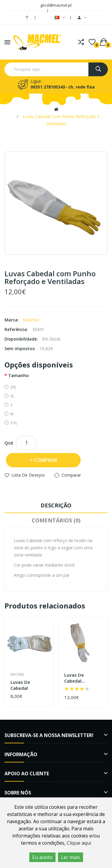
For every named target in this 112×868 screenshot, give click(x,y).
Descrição (56, 505)
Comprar (45, 460)
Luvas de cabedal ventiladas (76, 678)
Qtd (9, 443)
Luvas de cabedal (20, 685)
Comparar (71, 475)
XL (9, 396)
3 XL (11, 423)
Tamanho (19, 375)
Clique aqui (79, 843)
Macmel (31, 320)
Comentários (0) (56, 520)
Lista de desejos (28, 475)
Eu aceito (42, 857)
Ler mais (70, 857)
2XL (10, 387)
